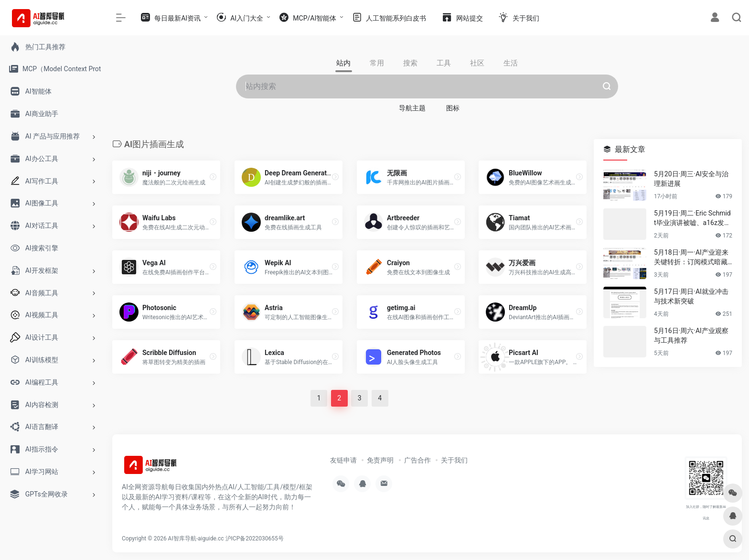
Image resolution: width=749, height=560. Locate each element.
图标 (453, 108)
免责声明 (380, 460)
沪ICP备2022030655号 (255, 538)
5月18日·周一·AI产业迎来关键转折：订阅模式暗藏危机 (691, 258)
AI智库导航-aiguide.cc (196, 538)
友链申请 (343, 460)
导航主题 (412, 108)
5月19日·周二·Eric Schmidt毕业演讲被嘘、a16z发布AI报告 (692, 218)
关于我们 (454, 460)
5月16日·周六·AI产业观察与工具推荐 (691, 335)
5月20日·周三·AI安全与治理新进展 (691, 179)
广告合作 (417, 460)
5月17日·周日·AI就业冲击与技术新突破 (691, 296)
